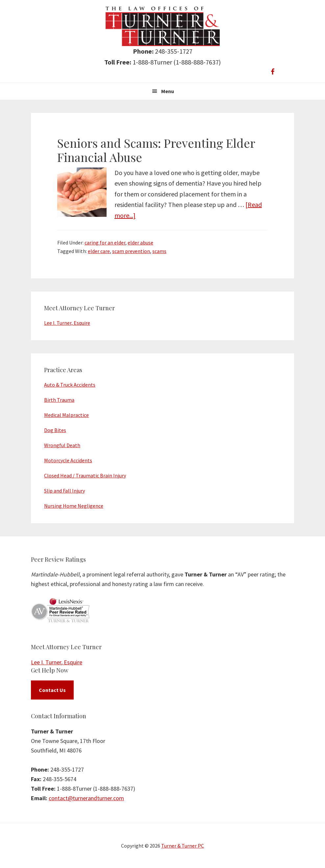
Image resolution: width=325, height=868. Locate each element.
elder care (99, 251)
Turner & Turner (163, 26)
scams (159, 251)
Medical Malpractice (66, 415)
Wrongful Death (62, 445)
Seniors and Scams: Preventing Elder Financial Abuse (156, 150)
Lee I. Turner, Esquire (67, 323)
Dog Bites (55, 430)
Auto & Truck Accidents (70, 385)
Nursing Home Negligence (74, 506)
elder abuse (140, 243)
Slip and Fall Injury (64, 491)
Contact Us (52, 690)
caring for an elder (105, 243)
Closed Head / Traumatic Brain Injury (85, 475)
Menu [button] (168, 91)
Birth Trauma (59, 400)
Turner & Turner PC (183, 846)
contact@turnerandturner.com (86, 798)
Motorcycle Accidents (68, 460)
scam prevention (131, 251)
